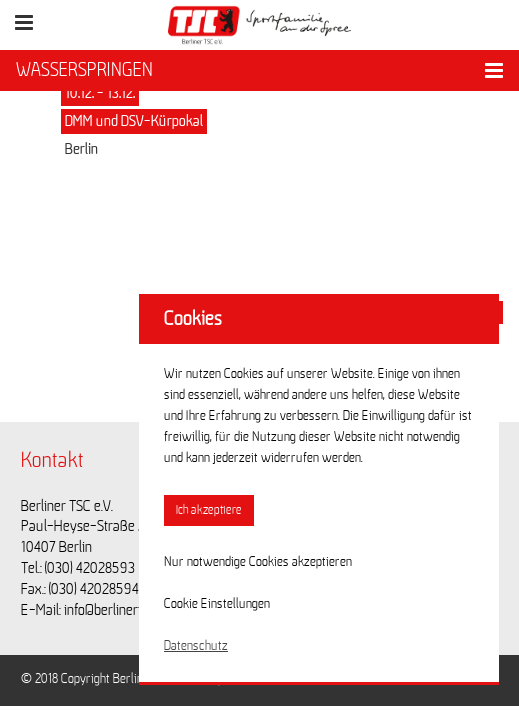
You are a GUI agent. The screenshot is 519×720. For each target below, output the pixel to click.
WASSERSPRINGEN (84, 70)
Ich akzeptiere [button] (209, 510)
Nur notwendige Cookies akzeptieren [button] (258, 562)
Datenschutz (196, 646)
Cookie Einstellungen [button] (217, 604)
